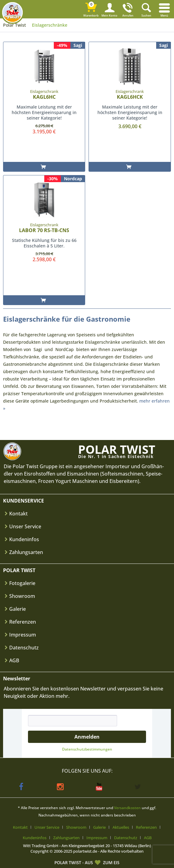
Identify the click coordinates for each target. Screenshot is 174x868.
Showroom (22, 596)
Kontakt (18, 514)
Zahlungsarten (26, 552)
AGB (14, 660)
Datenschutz (24, 648)
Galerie (18, 609)
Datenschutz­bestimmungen (87, 749)
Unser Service (25, 526)
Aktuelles (121, 827)
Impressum (23, 635)
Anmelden (87, 737)
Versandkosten (127, 808)
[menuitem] (165, 9)
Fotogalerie (22, 583)
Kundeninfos (24, 539)
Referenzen (23, 622)
